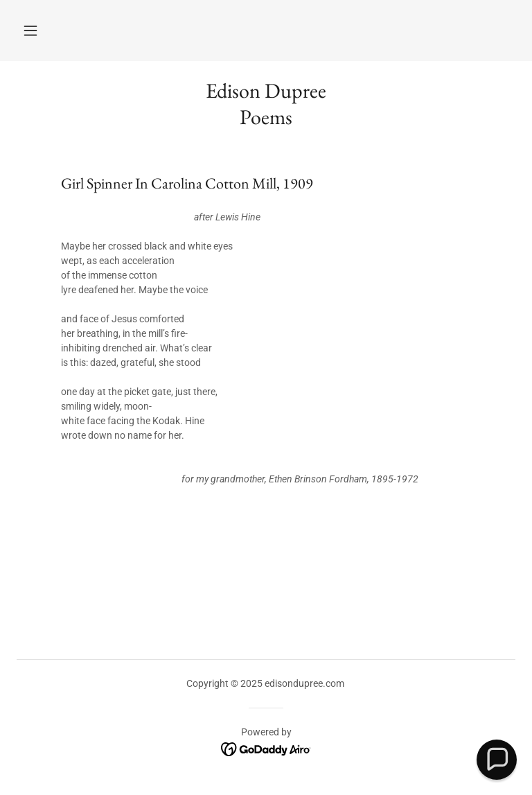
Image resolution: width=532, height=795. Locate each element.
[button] (30, 30)
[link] (266, 749)
